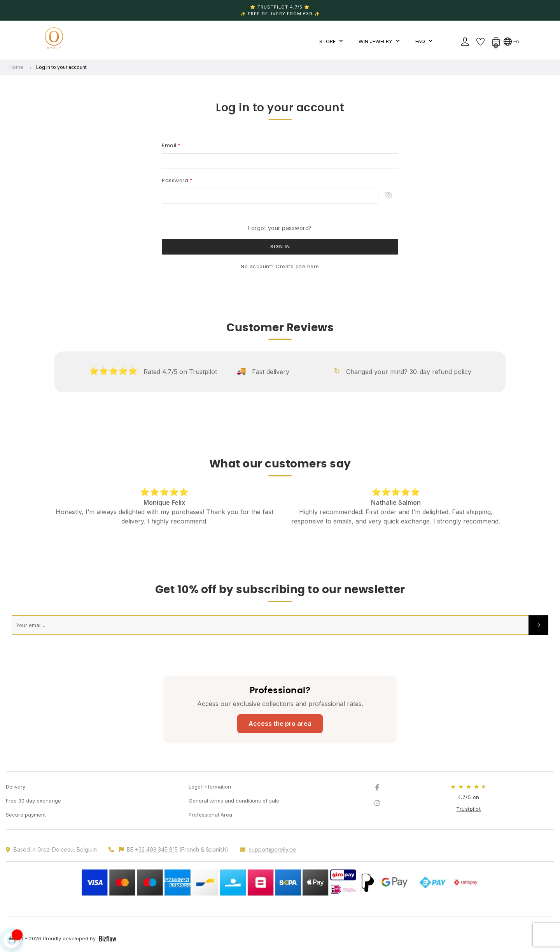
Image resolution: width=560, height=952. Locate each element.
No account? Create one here (280, 266)
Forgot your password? (280, 228)
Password (176, 181)
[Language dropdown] (511, 41)
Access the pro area (280, 724)
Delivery (16, 787)
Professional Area (210, 815)
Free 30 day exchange (33, 801)
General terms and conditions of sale (234, 801)
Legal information (210, 787)
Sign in (280, 247)
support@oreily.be (273, 849)
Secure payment (26, 815)
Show (388, 196)
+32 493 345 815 (156, 849)
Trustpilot (468, 809)
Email (170, 146)
